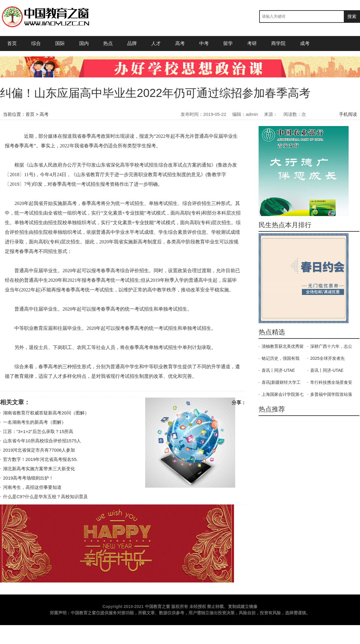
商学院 (278, 43)
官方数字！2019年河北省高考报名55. (40, 459)
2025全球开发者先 (327, 358)
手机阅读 (348, 114)
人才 (156, 43)
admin (252, 114)
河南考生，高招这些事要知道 (32, 487)
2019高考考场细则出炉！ (28, 478)
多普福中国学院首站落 (331, 394)
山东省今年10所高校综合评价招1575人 (42, 441)
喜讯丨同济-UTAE (278, 370)
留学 (228, 43)
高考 (180, 43)
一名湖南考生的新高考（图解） (34, 422)
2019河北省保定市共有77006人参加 (39, 450)
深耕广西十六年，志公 (331, 346)
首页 (12, 43)
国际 (60, 43)
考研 (252, 43)
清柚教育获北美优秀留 (283, 346)
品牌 (132, 43)
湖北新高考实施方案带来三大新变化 (39, 469)
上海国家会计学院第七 (283, 394)
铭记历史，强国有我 (280, 358)
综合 (36, 43)
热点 (108, 43)
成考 (307, 43)
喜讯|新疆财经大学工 (281, 382)
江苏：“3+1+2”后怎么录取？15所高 (38, 431)
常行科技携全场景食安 (331, 382)
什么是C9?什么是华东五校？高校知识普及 (45, 497)
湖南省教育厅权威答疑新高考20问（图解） (46, 413)
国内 (84, 43)
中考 (204, 43)
